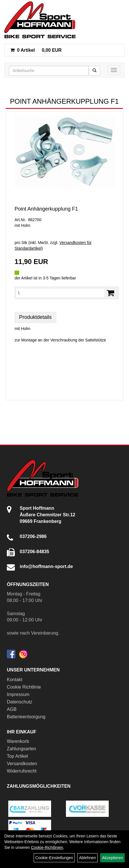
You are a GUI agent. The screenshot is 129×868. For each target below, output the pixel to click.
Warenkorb (18, 741)
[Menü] (114, 70)
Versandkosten (22, 764)
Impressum (18, 694)
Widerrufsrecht (22, 771)
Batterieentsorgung (26, 717)
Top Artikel (17, 756)
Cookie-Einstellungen (54, 858)
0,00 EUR (36, 50)
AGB (12, 709)
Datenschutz (20, 702)
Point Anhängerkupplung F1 (46, 209)
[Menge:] (60, 293)
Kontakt (15, 680)
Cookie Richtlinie (24, 687)
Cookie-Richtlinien (47, 847)
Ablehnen (87, 858)
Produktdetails (35, 317)
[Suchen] (94, 71)
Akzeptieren (112, 858)
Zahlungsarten (21, 749)
